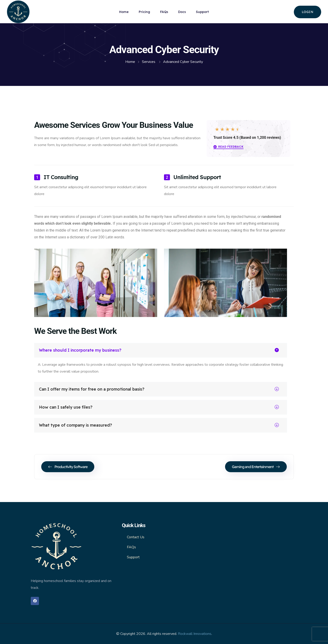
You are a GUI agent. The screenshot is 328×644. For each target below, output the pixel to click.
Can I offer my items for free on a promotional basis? (159, 389)
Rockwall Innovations (195, 634)
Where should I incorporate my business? (159, 350)
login (308, 12)
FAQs (164, 12)
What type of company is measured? (159, 425)
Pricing (144, 12)
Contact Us (136, 537)
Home (124, 12)
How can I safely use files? (159, 407)
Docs (182, 12)
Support (202, 12)
